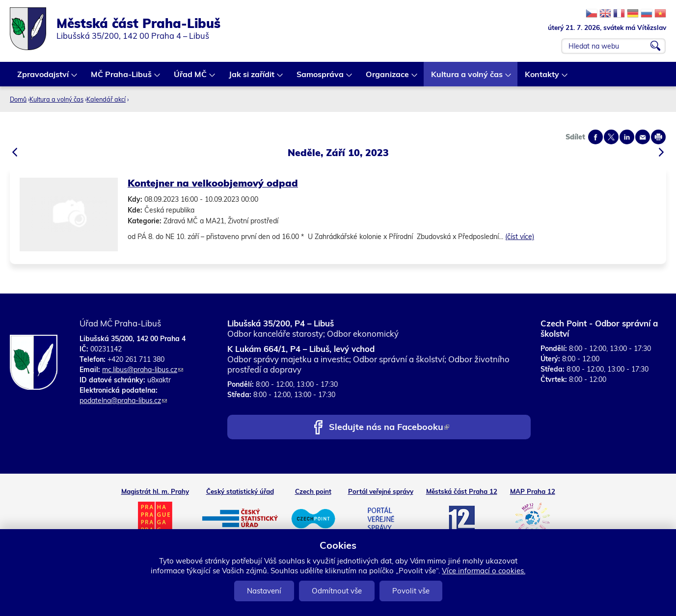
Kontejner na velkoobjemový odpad (213, 183)
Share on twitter (611, 137)
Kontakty (542, 78)
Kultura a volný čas (467, 78)
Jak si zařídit (252, 78)
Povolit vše (411, 591)
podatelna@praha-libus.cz (123, 401)
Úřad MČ (191, 78)
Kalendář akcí (106, 99)
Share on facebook (595, 137)
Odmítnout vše (337, 591)
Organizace (388, 78)
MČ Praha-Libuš (122, 78)
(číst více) (520, 237)
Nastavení (264, 591)
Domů (18, 99)
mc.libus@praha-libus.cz (143, 370)
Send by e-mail (643, 137)
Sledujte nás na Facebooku (389, 428)
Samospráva (321, 78)
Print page (658, 137)
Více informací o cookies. (484, 571)
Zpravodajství (43, 78)
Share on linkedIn (627, 137)
